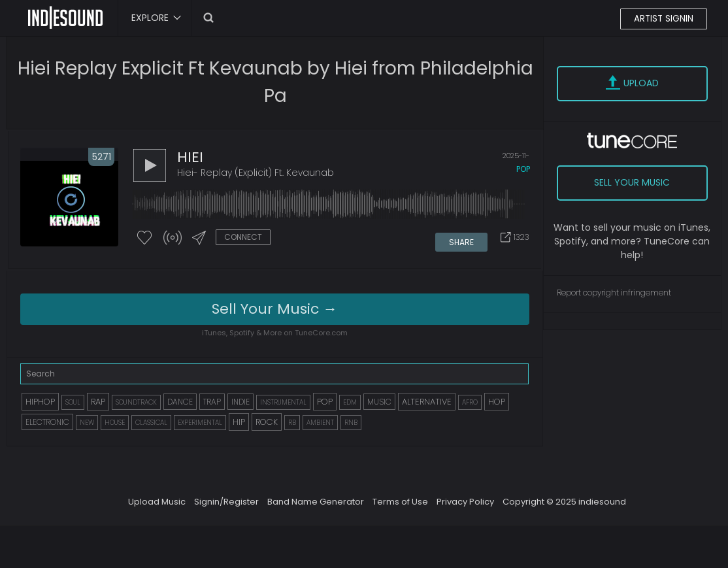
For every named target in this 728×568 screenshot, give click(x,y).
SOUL (73, 403)
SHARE (462, 240)
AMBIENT (320, 423)
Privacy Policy (465, 502)
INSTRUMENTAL (283, 403)
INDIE (240, 402)
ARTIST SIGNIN (663, 19)
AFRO (470, 403)
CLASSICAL (151, 423)
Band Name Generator (316, 502)
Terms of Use (400, 502)
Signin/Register (226, 502)
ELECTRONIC (47, 423)
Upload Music (157, 502)
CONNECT (243, 239)
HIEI (190, 159)
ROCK (267, 423)
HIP (239, 423)
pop (523, 171)
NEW (87, 423)
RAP (98, 402)
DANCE (180, 402)
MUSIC (379, 402)
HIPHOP (40, 402)
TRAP (212, 402)
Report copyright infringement (614, 292)
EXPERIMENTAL (200, 423)
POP (325, 402)
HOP (497, 402)
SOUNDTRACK (136, 403)
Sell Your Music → (274, 309)
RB (292, 423)
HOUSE (115, 423)
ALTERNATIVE (427, 402)
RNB (351, 423)
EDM (350, 403)
